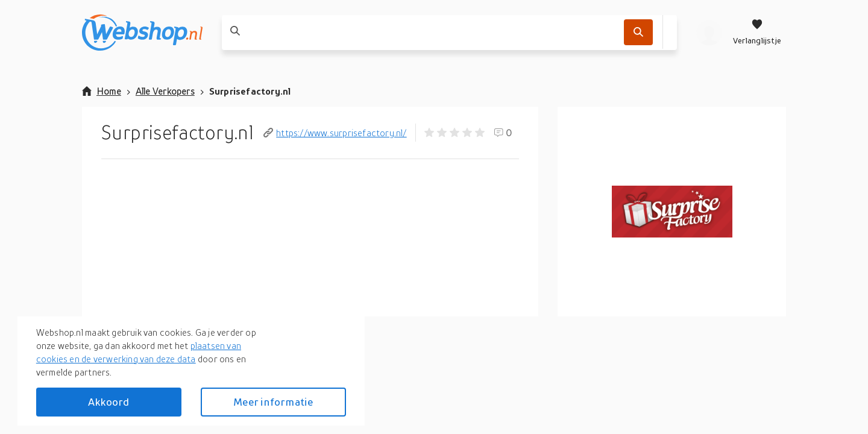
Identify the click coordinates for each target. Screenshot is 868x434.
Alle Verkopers (165, 91)
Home (102, 91)
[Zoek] (638, 32)
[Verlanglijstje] (757, 33)
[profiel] (709, 33)
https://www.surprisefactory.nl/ (335, 133)
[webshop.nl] (142, 33)
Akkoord (108, 402)
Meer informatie (273, 402)
